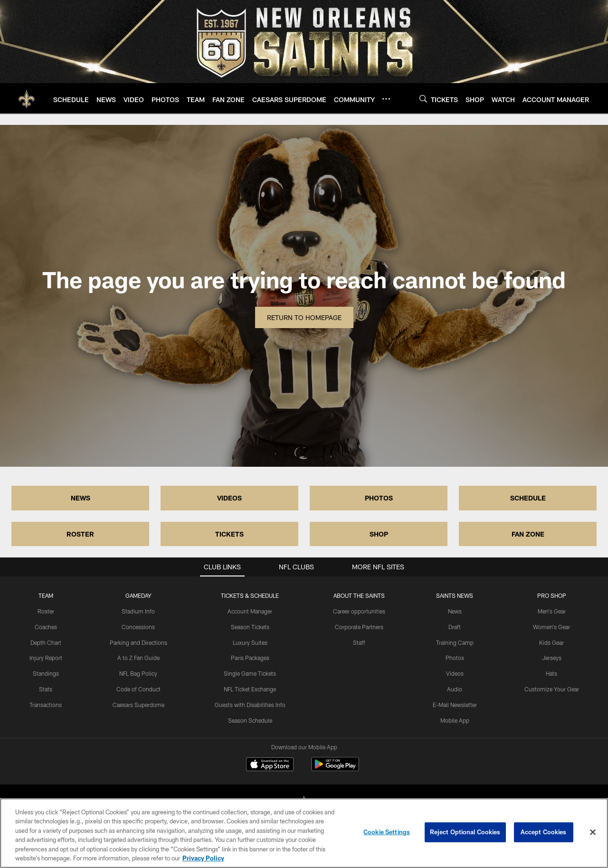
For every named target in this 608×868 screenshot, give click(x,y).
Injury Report (46, 658)
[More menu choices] (386, 99)
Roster (46, 611)
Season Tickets (250, 627)
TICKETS (229, 534)
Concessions (138, 627)
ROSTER (80, 534)
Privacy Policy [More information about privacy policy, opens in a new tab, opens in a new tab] (203, 858)
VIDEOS (229, 498)
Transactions (46, 705)
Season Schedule (250, 720)
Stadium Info (138, 611)
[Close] (593, 832)
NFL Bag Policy (138, 673)
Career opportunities (359, 611)
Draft (455, 627)
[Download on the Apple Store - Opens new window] (270, 765)
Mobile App (455, 720)
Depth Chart (46, 642)
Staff (359, 642)
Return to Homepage (304, 317)
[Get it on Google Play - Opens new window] (335, 769)
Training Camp (455, 642)
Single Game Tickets (250, 673)
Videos (455, 673)
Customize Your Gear (552, 689)
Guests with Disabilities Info (250, 705)
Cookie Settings (387, 832)
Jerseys (552, 658)
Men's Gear (552, 611)
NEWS (81, 498)
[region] (304, 833)
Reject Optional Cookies (465, 832)
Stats (46, 689)
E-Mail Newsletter (455, 705)
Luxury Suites (250, 642)
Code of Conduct (138, 689)
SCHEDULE (528, 498)
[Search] (423, 99)
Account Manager (250, 611)
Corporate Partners (359, 627)
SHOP (379, 534)
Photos (455, 658)
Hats (551, 673)
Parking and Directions (138, 642)
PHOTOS (379, 498)
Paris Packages (250, 658)
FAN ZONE (528, 534)
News (455, 611)
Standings (46, 673)
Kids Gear (551, 642)
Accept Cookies (544, 832)
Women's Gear (551, 627)
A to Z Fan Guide (138, 658)
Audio (455, 689)
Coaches (46, 627)
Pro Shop (552, 595)
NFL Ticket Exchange (250, 689)
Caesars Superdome (138, 705)
